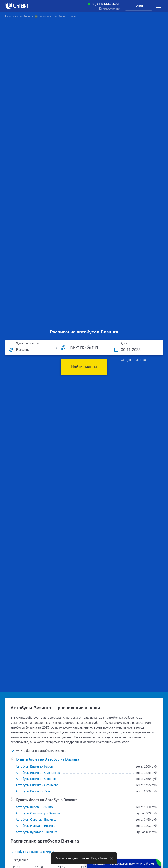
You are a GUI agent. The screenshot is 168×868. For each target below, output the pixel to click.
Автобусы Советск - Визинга (36, 820)
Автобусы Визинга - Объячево (37, 785)
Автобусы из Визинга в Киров (33, 852)
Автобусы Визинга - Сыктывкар (38, 773)
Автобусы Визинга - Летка (34, 791)
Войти (139, 6)
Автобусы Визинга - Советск (36, 779)
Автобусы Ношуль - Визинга (36, 826)
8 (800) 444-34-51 (106, 4)
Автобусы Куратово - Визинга (37, 832)
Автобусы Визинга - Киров (34, 766)
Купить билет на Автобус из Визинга (48, 759)
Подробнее (99, 858)
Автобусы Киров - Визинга (34, 807)
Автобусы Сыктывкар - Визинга (38, 813)
